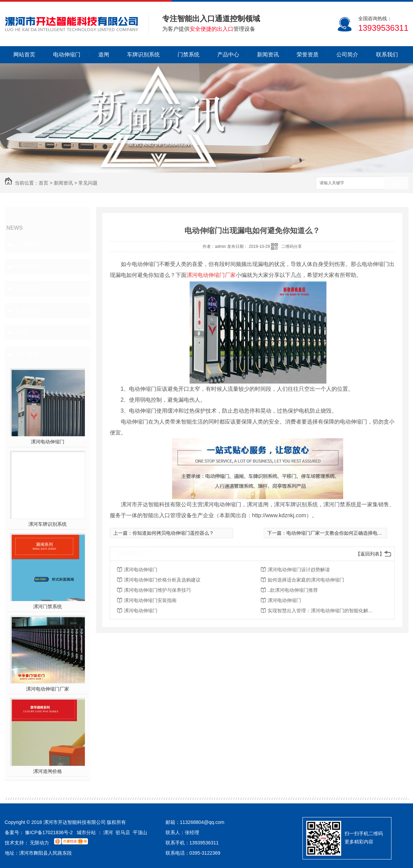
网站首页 (24, 55)
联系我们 (387, 55)
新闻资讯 (268, 55)
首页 (43, 183)
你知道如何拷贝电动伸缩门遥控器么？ (173, 533)
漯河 (108, 832)
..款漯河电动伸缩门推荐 (293, 590)
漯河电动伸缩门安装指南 (150, 600)
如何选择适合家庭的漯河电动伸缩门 (306, 580)
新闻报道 (27, 310)
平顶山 (140, 832)
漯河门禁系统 (48, 606)
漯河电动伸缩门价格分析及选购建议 (162, 580)
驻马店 (123, 832)
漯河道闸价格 (48, 771)
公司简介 (347, 55)
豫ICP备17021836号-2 (49, 832)
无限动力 (39, 843)
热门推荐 (27, 354)
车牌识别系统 (143, 55)
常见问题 (88, 183)
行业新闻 (27, 267)
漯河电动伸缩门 (48, 442)
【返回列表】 (370, 554)
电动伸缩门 (67, 55)
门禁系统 (189, 55)
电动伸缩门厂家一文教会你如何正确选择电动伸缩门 (341, 533)
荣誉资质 (308, 55)
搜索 (397, 183)
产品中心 (228, 55)
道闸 (104, 55)
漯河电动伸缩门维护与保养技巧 (157, 590)
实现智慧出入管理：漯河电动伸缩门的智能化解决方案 (322, 611)
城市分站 (86, 832)
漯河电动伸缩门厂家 (48, 689)
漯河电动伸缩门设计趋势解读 (299, 570)
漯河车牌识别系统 (48, 524)
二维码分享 (292, 246)
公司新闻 (27, 245)
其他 (21, 332)
